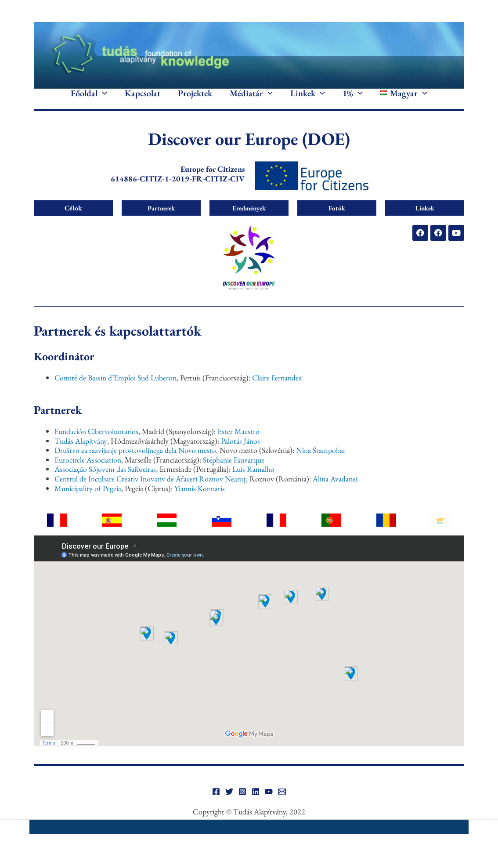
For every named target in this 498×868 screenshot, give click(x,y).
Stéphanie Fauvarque (234, 473)
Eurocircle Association (88, 473)
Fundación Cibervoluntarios (97, 444)
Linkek (308, 100)
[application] (102, 100)
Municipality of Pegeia (88, 501)
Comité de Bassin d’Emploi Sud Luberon (117, 391)
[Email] (282, 805)
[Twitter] (229, 805)
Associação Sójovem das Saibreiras (105, 483)
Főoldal (89, 100)
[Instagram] (242, 805)
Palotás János (241, 454)
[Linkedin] (256, 805)
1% (353, 100)
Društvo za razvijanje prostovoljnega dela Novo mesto (136, 464)
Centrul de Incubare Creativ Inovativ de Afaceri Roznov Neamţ (152, 492)
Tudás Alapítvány (81, 454)
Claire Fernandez (280, 391)
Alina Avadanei (338, 492)
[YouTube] (269, 805)
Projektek (195, 100)
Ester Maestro (240, 444)
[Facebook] (216, 805)
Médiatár (251, 100)
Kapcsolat (143, 100)
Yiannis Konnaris (201, 501)
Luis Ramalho (254, 483)
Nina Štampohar (322, 464)
